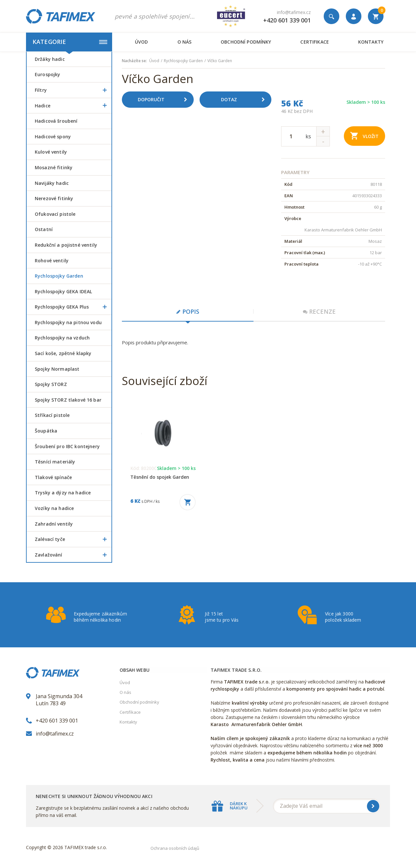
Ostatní (44, 229)
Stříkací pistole (52, 415)
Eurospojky (47, 74)
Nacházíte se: (134, 61)
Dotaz (245, 100)
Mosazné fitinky (54, 167)
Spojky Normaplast (57, 369)
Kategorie (70, 42)
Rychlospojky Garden (59, 276)
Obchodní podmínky (246, 42)
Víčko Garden (220, 61)
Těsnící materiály (55, 462)
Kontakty (371, 42)
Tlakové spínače (53, 477)
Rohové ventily (52, 261)
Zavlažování (73, 555)
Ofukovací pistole (55, 214)
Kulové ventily (51, 152)
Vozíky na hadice (54, 508)
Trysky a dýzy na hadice (63, 493)
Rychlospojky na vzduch (62, 338)
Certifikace (314, 42)
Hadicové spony (53, 137)
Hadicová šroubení (56, 121)
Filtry (73, 90)
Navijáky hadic (52, 183)
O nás (185, 42)
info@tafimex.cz (294, 12)
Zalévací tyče (73, 539)
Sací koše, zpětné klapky (63, 353)
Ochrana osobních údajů (175, 848)
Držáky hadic (50, 59)
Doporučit (165, 100)
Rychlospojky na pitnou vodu (68, 322)
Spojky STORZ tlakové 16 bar (68, 400)
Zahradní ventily (54, 524)
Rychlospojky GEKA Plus (73, 307)
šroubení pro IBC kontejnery (67, 446)
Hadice (73, 106)
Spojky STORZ (51, 384)
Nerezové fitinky (54, 198)
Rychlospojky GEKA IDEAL (63, 291)
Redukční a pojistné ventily (66, 245)
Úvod (142, 42)
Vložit (364, 136)
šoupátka (46, 431)
